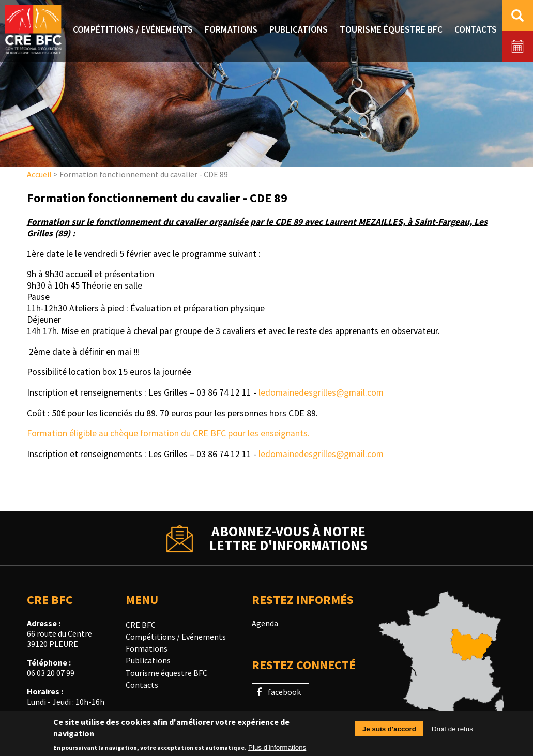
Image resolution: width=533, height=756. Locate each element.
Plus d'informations (277, 751)
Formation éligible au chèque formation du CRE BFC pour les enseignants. (168, 433)
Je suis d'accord (389, 731)
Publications (148, 660)
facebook (284, 692)
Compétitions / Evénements (176, 637)
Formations (147, 648)
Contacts (142, 685)
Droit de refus (452, 731)
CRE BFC (141, 625)
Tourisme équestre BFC (166, 673)
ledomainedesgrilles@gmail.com (321, 392)
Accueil (39, 174)
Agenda (265, 623)
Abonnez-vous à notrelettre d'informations (288, 538)
